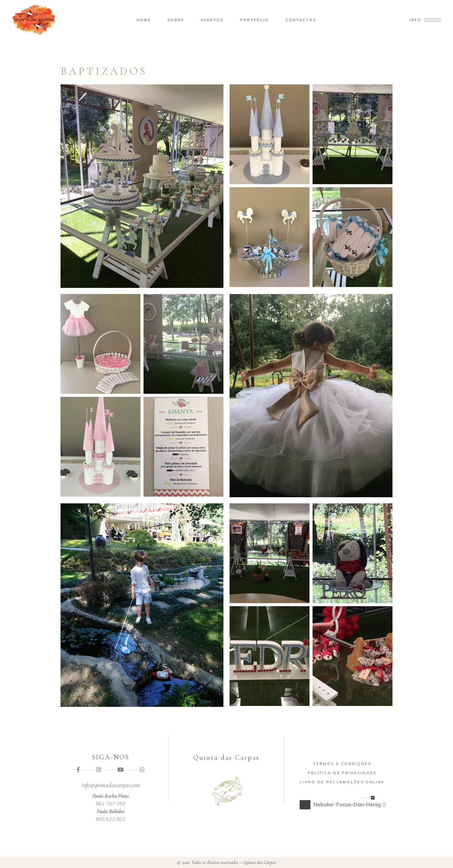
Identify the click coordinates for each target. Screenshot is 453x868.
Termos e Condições (342, 764)
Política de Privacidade (342, 773)
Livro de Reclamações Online (342, 782)
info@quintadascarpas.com (111, 785)
